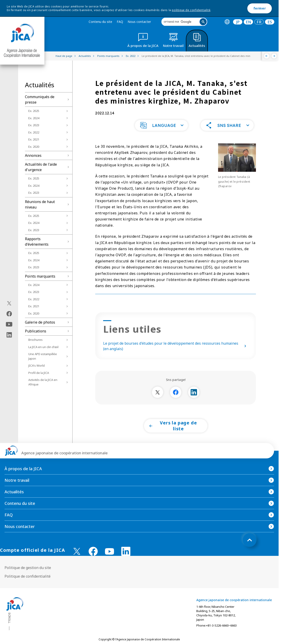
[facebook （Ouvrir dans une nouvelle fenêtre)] (93, 551)
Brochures (35, 340)
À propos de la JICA (23, 469)
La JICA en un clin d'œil (43, 347)
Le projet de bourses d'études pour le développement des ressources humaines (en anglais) (176, 346)
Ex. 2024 (34, 118)
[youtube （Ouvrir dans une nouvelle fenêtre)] (109, 551)
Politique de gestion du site (28, 568)
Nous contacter (139, 22)
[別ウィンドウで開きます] (158, 392)
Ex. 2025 (34, 111)
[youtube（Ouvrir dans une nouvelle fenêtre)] (9, 324)
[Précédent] (267, 56)
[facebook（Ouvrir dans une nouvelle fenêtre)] (9, 314)
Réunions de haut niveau (40, 204)
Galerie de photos (40, 322)
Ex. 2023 (34, 125)
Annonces (33, 155)
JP (238, 22)
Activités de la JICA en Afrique (43, 382)
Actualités (14, 492)
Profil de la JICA (39, 373)
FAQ (120, 22)
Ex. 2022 (34, 132)
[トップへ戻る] (250, 540)
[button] (161, 125)
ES (270, 22)
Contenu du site (100, 22)
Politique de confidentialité (28, 576)
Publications (36, 331)
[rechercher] (181, 22)
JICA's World (36, 366)
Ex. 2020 (34, 147)
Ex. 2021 (34, 139)
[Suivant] (274, 56)
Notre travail (17, 480)
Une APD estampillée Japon (43, 356)
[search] (184, 22)
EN (248, 22)
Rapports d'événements (37, 242)
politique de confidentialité (191, 10)
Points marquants (40, 276)
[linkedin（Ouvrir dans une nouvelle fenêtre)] (9, 335)
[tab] (227, 22)
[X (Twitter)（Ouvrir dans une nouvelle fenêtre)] (9, 303)
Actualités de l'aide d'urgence (41, 167)
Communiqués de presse (40, 99)
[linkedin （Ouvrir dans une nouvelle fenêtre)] (126, 551)
